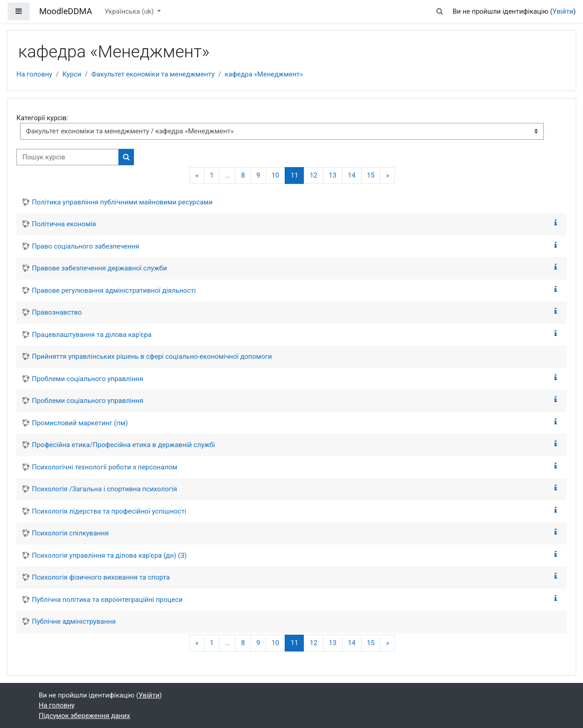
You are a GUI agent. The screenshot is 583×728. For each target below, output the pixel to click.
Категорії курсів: (42, 118)
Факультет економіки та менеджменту (153, 74)
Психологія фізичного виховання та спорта (101, 577)
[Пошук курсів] (68, 157)
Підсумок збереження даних (84, 716)
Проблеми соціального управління (87, 379)
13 (333, 175)
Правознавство (57, 312)
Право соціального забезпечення (86, 246)
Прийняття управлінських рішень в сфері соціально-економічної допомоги (152, 356)
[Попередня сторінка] (197, 176)
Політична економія (64, 224)
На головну (34, 74)
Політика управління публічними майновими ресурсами (122, 202)
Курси (72, 74)
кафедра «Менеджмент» (264, 74)
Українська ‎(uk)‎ (130, 11)
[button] (440, 12)
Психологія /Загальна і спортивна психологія (105, 489)
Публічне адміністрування (74, 621)
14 (352, 175)
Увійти (563, 11)
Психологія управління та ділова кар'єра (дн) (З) (109, 555)
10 (275, 175)
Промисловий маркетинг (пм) (80, 423)
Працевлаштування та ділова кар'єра (92, 335)
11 (297, 175)
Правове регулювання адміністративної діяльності (114, 290)
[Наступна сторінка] (387, 176)
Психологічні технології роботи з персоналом (105, 467)
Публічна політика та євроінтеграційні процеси (107, 600)
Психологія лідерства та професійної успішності (109, 511)
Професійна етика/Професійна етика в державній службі (123, 445)
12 (314, 175)
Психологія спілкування (70, 533)
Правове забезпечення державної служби (99, 268)
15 (371, 175)
